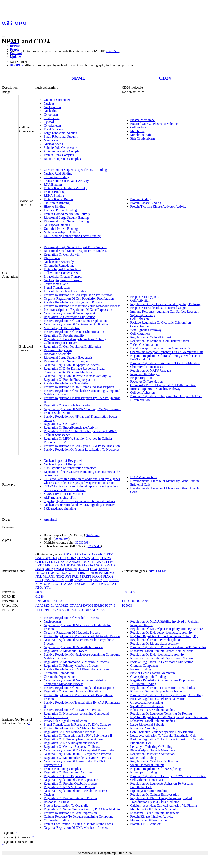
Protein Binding (54, 192)
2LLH (39, 610)
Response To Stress (56, 802)
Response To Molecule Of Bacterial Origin (158, 308)
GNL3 (40, 569)
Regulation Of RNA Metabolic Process (69, 787)
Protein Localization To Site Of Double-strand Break (78, 824)
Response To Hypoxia (145, 297)
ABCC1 (69, 554)
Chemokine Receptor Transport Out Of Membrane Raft (167, 352)
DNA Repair (52, 258)
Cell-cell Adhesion (143, 392)
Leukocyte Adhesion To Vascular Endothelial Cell (163, 736)
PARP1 (87, 576)
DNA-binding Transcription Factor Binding (72, 236)
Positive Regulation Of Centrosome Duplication (75, 321)
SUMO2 (41, 584)
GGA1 (81, 565)
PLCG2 (108, 576)
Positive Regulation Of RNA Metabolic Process (75, 728)
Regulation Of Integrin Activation (152, 754)
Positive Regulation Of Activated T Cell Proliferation (165, 363)
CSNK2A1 (75, 562)
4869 (39, 592)
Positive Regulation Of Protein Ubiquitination (74, 332)
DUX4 (87, 562)
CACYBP (42, 558)
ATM (110, 554)
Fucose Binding (141, 669)
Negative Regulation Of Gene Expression (71, 313)
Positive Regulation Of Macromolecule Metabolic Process (82, 306)
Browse (15, 46)
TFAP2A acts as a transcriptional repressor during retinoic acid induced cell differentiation (82, 488)
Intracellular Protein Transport (64, 276)
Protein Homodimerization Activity (67, 214)
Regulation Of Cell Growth (62, 254)
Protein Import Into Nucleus (62, 269)
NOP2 (60, 576)
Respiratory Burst (142, 378)
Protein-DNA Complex (59, 155)
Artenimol (50, 520)
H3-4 (93, 569)
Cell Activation (140, 300)
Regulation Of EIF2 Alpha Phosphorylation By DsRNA (80, 431)
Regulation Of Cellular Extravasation (155, 794)
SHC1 (88, 580)
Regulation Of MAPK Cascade (151, 370)
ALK (87, 554)
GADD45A (68, 565)
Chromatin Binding (56, 177)
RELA (60, 580)
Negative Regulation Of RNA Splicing (156, 769)
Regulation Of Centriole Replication (67, 405)
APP (94, 554)
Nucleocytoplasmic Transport (63, 280)
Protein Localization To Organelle (66, 806)
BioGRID (16, 65)
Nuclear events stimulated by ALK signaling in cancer (79, 505)
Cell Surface (138, 127)
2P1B (48, 610)
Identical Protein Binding (60, 210)
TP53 (76, 584)
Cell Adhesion (140, 319)
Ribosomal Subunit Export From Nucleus (157, 691)
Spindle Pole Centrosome (60, 148)
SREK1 (114, 580)
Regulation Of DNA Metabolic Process (69, 732)
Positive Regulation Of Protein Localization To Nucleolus (82, 450)
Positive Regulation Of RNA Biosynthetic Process (77, 669)
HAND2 (103, 569)
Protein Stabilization (57, 413)
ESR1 (56, 565)
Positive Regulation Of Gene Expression (70, 813)
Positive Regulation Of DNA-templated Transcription (79, 387)
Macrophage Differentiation (62, 328)
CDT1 (95, 558)
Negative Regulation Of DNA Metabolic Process (76, 828)
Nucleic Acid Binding (58, 173)
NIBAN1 (49, 576)
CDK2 (72, 558)
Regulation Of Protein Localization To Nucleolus (163, 688)
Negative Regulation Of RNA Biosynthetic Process (77, 754)
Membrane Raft (141, 135)
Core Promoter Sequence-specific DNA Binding (75, 170)
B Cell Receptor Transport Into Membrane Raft (161, 348)
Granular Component (58, 100)
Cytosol (49, 122)
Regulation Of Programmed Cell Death (69, 772)
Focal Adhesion (54, 129)
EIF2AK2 (99, 562)
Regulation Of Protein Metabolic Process (71, 783)
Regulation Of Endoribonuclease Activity (71, 427)
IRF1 (76, 573)
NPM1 (78, 78)
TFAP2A (66, 584)
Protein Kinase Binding (59, 199)
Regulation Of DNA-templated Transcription (73, 739)
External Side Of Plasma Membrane (154, 124)
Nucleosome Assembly (59, 262)
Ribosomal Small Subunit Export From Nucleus (75, 251)
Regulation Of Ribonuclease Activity (155, 643)
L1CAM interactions (144, 477)
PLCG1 (97, 576)
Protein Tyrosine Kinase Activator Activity (158, 207)
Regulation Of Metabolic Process (66, 651)
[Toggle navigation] (3, 36)
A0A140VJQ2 (84, 605)
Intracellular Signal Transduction (65, 721)
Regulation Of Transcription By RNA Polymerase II (78, 736)
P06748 (110, 605)
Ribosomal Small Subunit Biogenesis (68, 361)
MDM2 (109, 573)
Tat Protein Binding (57, 203)
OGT (68, 576)
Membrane (51, 140)
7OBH (85, 610)
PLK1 (39, 580)
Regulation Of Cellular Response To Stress (72, 747)
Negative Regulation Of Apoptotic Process (72, 365)
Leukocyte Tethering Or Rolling (151, 747)
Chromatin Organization (60, 677)
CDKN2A (83, 558)
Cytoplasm (51, 114)
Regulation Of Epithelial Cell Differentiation (160, 341)
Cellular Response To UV (60, 343)
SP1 (105, 580)
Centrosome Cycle (56, 284)
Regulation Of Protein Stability (64, 335)
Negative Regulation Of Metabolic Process (72, 632)
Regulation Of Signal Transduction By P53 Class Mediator (82, 809)
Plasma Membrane (143, 120)
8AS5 (103, 610)
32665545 (93, 535)
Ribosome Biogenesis (58, 350)
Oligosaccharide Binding (147, 702)
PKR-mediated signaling (60, 508)
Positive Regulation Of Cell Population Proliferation (78, 295)
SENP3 (79, 580)
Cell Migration (140, 334)
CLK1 (51, 562)
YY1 (47, 587)
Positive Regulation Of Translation (67, 383)
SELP (162, 571)
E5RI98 (99, 605)
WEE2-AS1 (108, 584)
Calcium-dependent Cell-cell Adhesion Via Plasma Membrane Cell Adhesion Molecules (164, 807)
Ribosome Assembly (57, 354)
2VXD (57, 610)
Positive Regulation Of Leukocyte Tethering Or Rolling (167, 695)
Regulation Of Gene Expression (65, 776)
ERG (48, 565)
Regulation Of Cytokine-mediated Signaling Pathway (165, 304)
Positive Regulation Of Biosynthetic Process (73, 302)
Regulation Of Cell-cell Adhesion (152, 337)
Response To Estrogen (145, 374)
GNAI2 (110, 565)
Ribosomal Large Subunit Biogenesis (68, 357)
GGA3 (100, 565)
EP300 (40, 565)
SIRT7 (98, 580)
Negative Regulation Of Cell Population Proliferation (79, 299)
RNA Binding (53, 184)
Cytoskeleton (52, 126)
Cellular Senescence (57, 435)
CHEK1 (41, 562)
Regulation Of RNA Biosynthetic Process (71, 743)
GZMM (59, 569)
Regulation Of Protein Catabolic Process (70, 798)
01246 (40, 596)
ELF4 (110, 562)
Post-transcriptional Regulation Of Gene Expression (78, 310)
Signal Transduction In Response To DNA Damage (77, 724)
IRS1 (83, 573)
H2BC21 (83, 569)
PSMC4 (49, 580)
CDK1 (62, 558)
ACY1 (79, 554)
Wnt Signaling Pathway (146, 330)
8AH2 (94, 610)
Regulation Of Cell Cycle (60, 424)
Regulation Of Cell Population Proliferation (72, 346)
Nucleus (49, 103)
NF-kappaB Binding (57, 225)
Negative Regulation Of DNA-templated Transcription (79, 750)
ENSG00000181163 (49, 601)
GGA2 (91, 565)
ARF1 (102, 554)
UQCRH (94, 584)
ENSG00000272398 (135, 601)
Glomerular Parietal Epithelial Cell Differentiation (163, 385)
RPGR (69, 580)
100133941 (129, 592)
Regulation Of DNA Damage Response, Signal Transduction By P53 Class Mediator (74, 370)
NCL (39, 576)
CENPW (105, 558)
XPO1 (40, 587)
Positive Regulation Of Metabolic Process (71, 618)
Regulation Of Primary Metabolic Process (71, 666)
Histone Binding (54, 207)
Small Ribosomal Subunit (60, 137)
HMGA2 (54, 573)
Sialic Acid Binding (143, 758)
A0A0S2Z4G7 (64, 605)
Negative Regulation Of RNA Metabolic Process (76, 791)
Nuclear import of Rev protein (64, 461)
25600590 (113, 51)
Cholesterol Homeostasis (147, 367)
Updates (16, 57)
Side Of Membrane (143, 138)
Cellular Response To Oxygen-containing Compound (79, 817)
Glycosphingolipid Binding (148, 677)
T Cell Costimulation (144, 345)
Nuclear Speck (53, 144)
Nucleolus (50, 111)
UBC (84, 584)
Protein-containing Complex (62, 151)
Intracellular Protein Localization (65, 291)
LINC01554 (95, 573)
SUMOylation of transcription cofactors (70, 468)
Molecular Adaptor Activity (62, 232)
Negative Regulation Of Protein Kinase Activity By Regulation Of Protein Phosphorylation (78, 378)
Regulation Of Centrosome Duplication (70, 317)
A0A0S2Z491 (45, 605)
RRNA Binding (54, 195)
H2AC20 (71, 569)
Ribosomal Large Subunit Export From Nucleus (75, 247)
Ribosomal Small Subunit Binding (66, 221)
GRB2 (49, 569)
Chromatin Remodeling (59, 265)
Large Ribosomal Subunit (60, 133)
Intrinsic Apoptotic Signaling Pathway (155, 389)
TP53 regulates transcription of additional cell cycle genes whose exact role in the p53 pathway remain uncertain (82, 481)
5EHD (66, 610)
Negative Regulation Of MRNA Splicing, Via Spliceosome (82, 409)
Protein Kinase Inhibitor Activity (65, 188)
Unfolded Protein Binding (61, 229)
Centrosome (52, 118)
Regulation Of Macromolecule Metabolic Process (76, 662)
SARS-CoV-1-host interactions (64, 494)
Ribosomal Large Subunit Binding (66, 218)
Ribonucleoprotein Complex (62, 159)
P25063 (127, 605)
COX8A (61, 562)
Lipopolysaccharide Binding (149, 791)
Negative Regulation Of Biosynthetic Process (74, 647)
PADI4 (77, 576)
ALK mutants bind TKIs (60, 497)
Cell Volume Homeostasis (61, 273)
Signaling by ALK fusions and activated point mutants (79, 501)
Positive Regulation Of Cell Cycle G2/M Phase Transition (82, 446)
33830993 (82, 542)
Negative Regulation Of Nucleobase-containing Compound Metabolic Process (75, 682)
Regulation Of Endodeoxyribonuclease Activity (75, 339)
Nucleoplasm (52, 107)
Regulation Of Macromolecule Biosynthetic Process (78, 758)
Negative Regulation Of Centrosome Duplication (76, 324)
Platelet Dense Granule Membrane (153, 673)
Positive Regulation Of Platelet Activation (158, 699)
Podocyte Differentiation (146, 381)
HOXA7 (66, 573)
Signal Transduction (57, 288)
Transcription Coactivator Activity (66, 181)
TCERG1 (54, 584)
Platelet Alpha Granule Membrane (153, 750)
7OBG (75, 610)
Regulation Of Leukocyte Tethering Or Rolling (161, 713)
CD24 (165, 78)
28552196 (62, 539)
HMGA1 (41, 573)
